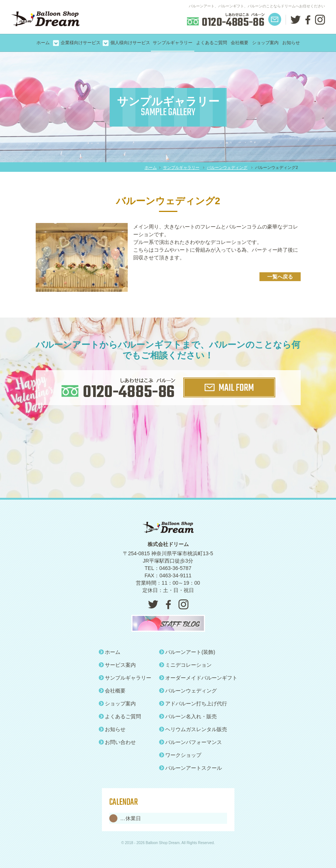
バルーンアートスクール (191, 768)
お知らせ (291, 43)
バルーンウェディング (227, 167)
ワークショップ (180, 755)
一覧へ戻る (280, 277)
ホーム (43, 43)
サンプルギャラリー (173, 43)
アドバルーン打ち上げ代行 (193, 704)
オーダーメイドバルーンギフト (198, 678)
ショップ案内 (265, 43)
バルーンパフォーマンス (191, 742)
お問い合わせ (117, 742)
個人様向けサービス (130, 43)
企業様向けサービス (81, 43)
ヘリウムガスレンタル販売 (193, 729)
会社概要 (240, 43)
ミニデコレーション (185, 665)
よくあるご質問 (212, 43)
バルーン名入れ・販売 (188, 716)
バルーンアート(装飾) (187, 652)
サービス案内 (117, 665)
